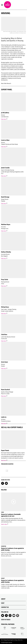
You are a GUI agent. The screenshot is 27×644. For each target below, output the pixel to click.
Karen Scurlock (6, 390)
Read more (4, 460)
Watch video (5, 524)
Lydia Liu (4, 417)
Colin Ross (4, 335)
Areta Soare (4, 362)
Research (9, 83)
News (3, 83)
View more (4, 119)
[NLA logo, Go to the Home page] (7, 5)
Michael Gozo (5, 307)
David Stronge (5, 197)
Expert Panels (5, 450)
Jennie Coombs (5, 168)
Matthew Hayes (6, 224)
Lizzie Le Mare (5, 140)
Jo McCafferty (5, 113)
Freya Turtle (5, 280)
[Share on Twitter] (6, 483)
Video (5, 83)
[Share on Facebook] (3, 483)
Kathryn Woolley (6, 252)
